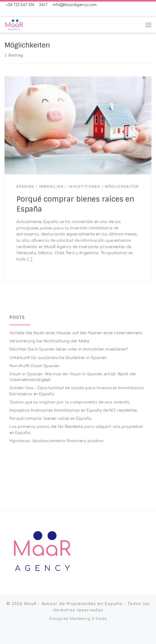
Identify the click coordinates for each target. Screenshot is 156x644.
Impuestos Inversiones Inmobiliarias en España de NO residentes (73, 410)
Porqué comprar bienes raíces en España (50, 419)
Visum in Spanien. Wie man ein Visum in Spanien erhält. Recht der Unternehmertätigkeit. (73, 377)
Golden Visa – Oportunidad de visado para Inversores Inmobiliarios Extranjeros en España (77, 391)
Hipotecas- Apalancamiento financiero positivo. (57, 441)
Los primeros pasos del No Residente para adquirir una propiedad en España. (76, 430)
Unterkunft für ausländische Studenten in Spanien (58, 358)
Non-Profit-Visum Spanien (34, 366)
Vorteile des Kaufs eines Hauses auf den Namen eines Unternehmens (76, 333)
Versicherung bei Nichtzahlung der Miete (49, 341)
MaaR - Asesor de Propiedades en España (73, 580)
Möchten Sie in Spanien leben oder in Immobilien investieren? (69, 349)
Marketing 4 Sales (88, 595)
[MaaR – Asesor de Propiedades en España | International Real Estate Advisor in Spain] (14, 24)
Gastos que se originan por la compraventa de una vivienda (69, 402)
